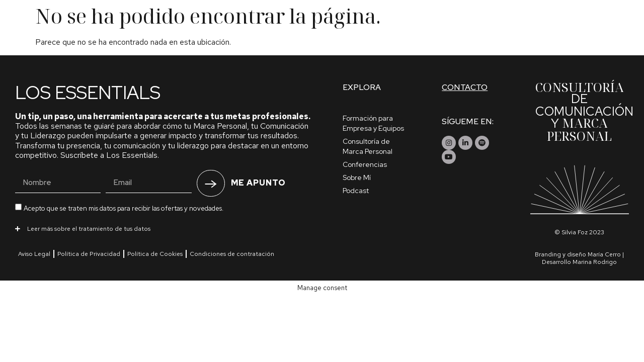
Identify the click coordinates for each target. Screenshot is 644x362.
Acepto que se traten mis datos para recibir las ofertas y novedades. (124, 208)
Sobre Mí (357, 177)
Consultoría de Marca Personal (368, 146)
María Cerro (604, 254)
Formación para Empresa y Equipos (373, 123)
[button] (164, 228)
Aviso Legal (34, 254)
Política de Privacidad (89, 254)
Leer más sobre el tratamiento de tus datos (89, 229)
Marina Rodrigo (595, 262)
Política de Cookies (155, 254)
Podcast (356, 191)
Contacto (465, 87)
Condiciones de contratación (232, 254)
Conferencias (365, 164)
